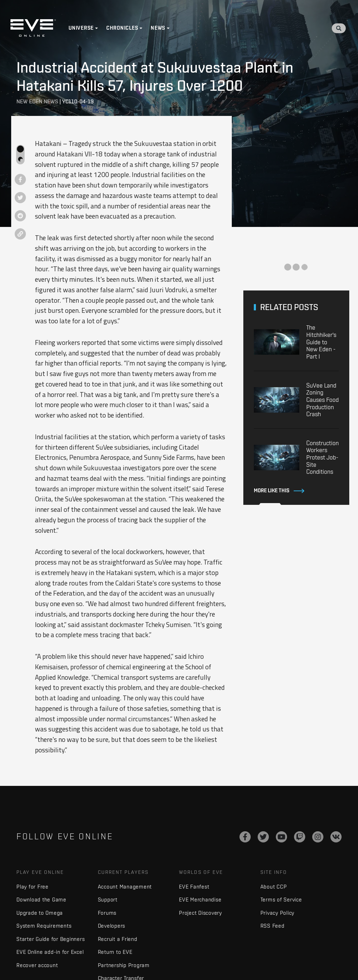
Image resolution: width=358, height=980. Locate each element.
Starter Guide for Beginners (51, 939)
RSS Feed (273, 926)
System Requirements (44, 926)
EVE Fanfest (194, 887)
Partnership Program (124, 965)
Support (108, 900)
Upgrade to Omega (40, 913)
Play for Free (33, 887)
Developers (112, 926)
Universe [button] (81, 28)
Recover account (37, 965)
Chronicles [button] (122, 28)
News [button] (158, 28)
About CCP (274, 887)
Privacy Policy (278, 913)
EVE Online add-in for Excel (50, 952)
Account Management (125, 887)
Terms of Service (281, 900)
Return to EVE (115, 952)
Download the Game (41, 900)
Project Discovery (201, 913)
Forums (107, 913)
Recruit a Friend (118, 939)
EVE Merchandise (200, 900)
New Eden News (37, 101)
